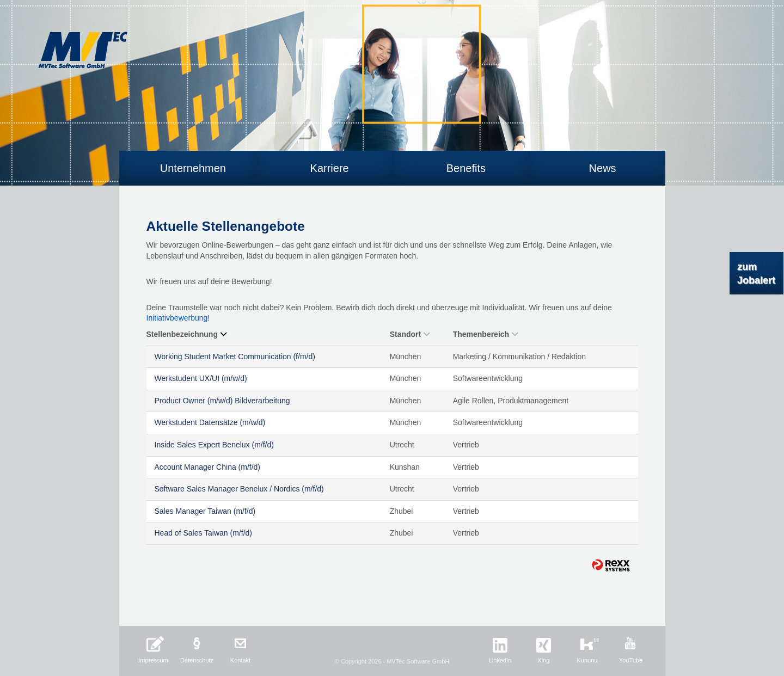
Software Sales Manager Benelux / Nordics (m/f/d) (239, 489)
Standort (410, 334)
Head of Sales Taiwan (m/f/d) (204, 533)
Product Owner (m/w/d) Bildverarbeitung (222, 401)
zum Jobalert (756, 274)
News (603, 168)
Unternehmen (193, 168)
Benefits (466, 168)
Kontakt (240, 660)
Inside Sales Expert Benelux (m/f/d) (214, 445)
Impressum (153, 660)
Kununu (587, 660)
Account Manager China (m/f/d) (208, 467)
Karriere (330, 168)
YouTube (631, 660)
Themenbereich (485, 334)
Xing (543, 660)
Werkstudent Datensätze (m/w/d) (210, 422)
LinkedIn (500, 660)
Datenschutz (197, 660)
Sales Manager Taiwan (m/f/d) (205, 511)
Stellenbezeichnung (186, 334)
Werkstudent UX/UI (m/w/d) (201, 378)
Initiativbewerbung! (178, 318)
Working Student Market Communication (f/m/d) (235, 357)
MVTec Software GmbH (83, 50)
